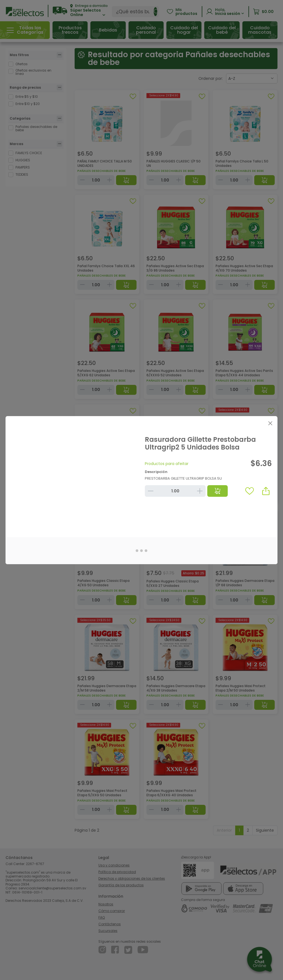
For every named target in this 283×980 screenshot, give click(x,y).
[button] (266, 491)
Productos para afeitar (167, 464)
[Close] (270, 423)
